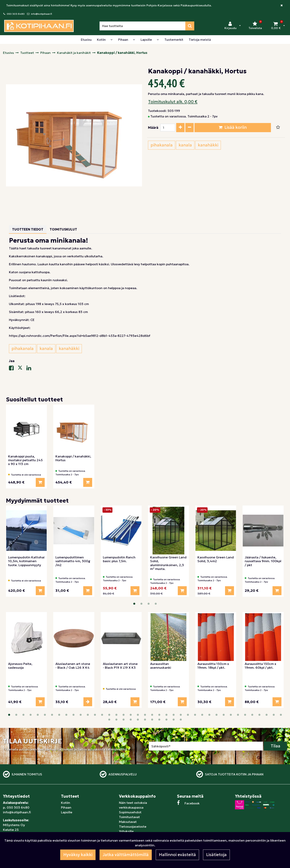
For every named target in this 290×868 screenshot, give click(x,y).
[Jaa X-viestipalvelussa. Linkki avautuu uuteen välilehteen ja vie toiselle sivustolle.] (22, 369)
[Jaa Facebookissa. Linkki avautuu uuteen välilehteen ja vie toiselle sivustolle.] (13, 369)
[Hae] (143, 26)
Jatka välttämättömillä (126, 855)
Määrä (153, 128)
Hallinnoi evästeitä (177, 855)
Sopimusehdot (130, 812)
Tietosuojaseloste (133, 826)
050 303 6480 (16, 14)
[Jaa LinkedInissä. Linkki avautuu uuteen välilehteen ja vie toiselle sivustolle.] (30, 369)
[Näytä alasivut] (111, 40)
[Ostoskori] (276, 26)
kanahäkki (208, 145)
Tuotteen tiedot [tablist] (28, 229)
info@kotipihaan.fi (42, 14)
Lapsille (67, 812)
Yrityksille (126, 831)
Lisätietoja (216, 855)
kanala (185, 145)
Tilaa (275, 746)
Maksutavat (128, 822)
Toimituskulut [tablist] (63, 229)
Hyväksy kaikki (78, 855)
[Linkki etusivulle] (39, 26)
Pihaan (66, 807)
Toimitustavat (129, 817)
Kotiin (66, 803)
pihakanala (162, 145)
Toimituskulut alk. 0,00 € (173, 102)
